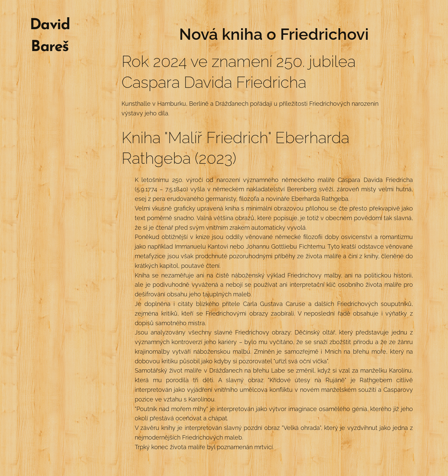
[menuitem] (50, 81)
